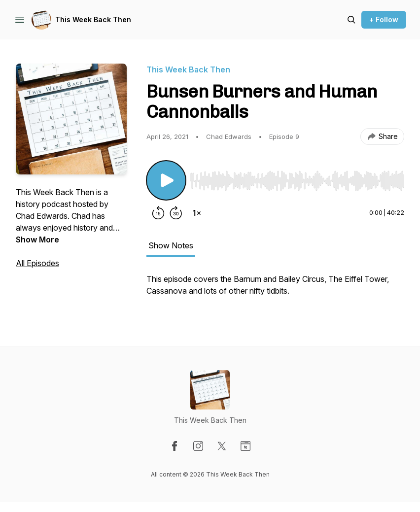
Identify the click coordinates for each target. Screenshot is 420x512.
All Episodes (37, 263)
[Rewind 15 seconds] (158, 213)
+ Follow (384, 19)
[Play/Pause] (166, 180)
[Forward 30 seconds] (176, 213)
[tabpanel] (275, 290)
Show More (37, 239)
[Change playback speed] (197, 213)
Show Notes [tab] (171, 245)
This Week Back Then (93, 19)
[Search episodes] (351, 20)
